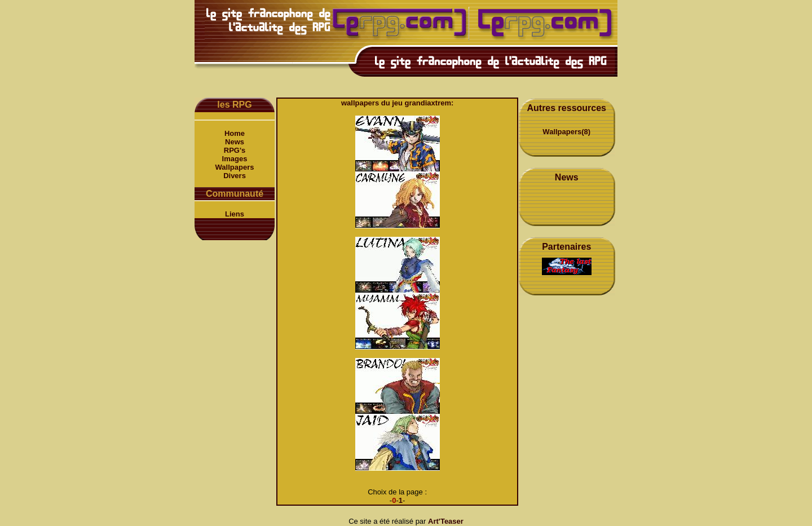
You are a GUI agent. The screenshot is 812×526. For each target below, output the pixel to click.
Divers (235, 176)
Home (235, 133)
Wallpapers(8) (566, 132)
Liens (235, 214)
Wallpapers (235, 167)
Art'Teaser (446, 521)
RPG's (235, 150)
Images (235, 159)
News (235, 142)
